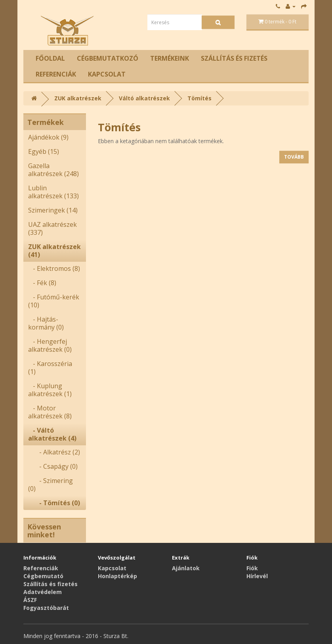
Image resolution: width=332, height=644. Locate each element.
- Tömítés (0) (54, 503)
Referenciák (56, 74)
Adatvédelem (43, 592)
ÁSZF (30, 600)
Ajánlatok (186, 568)
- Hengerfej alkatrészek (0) (50, 345)
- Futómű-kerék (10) (54, 301)
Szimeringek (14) (53, 210)
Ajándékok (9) (48, 137)
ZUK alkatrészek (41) (54, 251)
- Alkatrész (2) (54, 452)
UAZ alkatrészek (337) (52, 228)
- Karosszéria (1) (50, 368)
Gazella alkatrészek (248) (53, 170)
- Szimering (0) (51, 485)
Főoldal (50, 58)
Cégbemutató (43, 576)
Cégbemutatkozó (108, 58)
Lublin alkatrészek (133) (53, 192)
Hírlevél (257, 576)
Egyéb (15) (44, 151)
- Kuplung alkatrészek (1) (50, 390)
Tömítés (199, 98)
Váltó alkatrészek (144, 98)
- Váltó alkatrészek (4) (52, 434)
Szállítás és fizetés (234, 58)
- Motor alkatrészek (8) (50, 412)
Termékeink (170, 58)
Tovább (294, 157)
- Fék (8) (42, 283)
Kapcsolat (107, 74)
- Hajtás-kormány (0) (46, 323)
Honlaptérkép (117, 576)
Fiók (252, 568)
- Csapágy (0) (53, 466)
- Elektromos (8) (54, 268)
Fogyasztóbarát (46, 608)
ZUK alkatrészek (78, 98)
